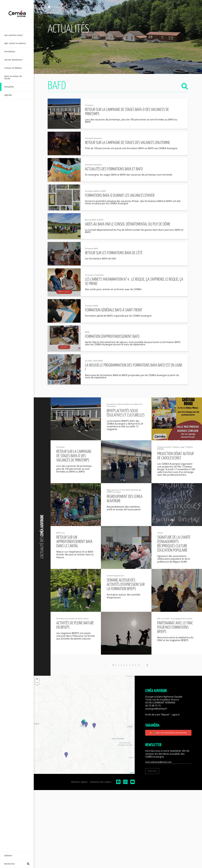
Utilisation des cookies (101, 782)
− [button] (37, 683)
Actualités (59, 7)
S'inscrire (152, 771)
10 (139, 665)
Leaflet (132, 773)
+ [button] (37, 679)
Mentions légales (79, 782)
